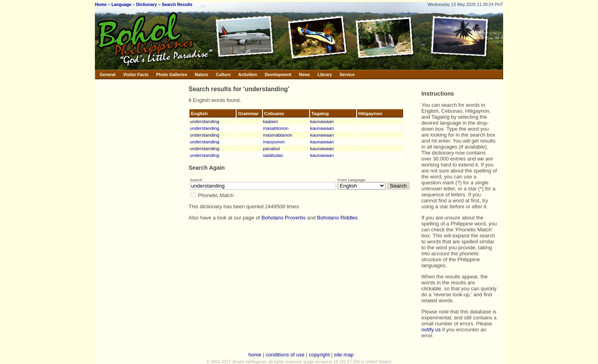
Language (121, 4)
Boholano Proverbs (284, 218)
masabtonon (276, 128)
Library (325, 74)
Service (347, 74)
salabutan (273, 155)
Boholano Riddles (337, 218)
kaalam (271, 121)
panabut (271, 148)
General (108, 74)
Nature (202, 74)
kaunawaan (322, 121)
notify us (431, 330)
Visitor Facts (136, 74)
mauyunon (274, 142)
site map (344, 355)
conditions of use (285, 355)
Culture (223, 74)
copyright (319, 355)
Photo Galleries (171, 74)
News (305, 74)
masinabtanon (278, 135)
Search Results (177, 4)
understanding (205, 121)
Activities (248, 74)
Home (101, 4)
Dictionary (147, 4)
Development (278, 74)
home (255, 355)
